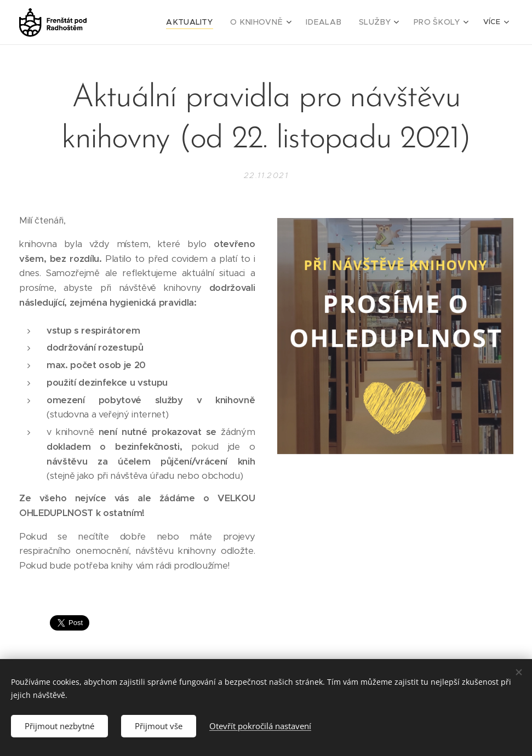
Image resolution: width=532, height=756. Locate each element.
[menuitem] (167, 22)
